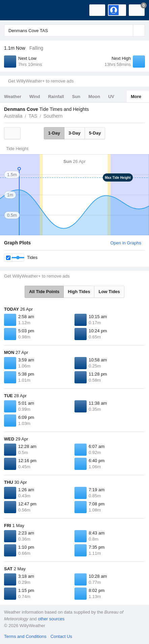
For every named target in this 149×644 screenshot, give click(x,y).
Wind (35, 97)
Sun (76, 97)
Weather (13, 97)
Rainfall (56, 97)
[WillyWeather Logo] (15, 10)
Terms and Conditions (25, 636)
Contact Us (61, 636)
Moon (94, 97)
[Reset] (127, 30)
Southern (53, 116)
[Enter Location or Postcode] (74, 30)
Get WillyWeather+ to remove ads (41, 81)
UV (111, 97)
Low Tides (109, 292)
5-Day (95, 133)
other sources (51, 619)
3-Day (74, 133)
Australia (13, 116)
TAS (33, 116)
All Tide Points (44, 292)
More (136, 97)
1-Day (54, 133)
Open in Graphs (126, 243)
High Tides (79, 292)
